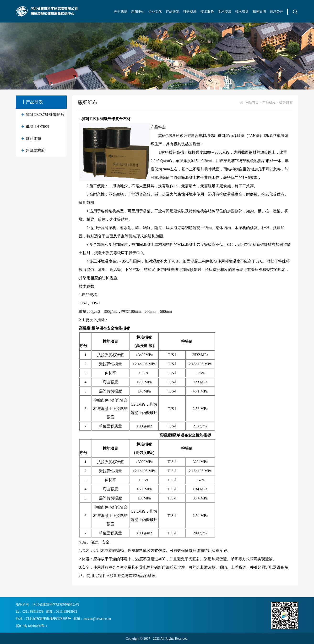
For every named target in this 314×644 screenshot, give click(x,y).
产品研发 (173, 12)
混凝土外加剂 (37, 126)
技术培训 (242, 12)
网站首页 (252, 103)
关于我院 (120, 12)
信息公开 (276, 12)
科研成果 (190, 12)
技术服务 (207, 12)
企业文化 (155, 12)
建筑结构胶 (35, 150)
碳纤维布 (33, 138)
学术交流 (225, 12)
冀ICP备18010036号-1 (31, 626)
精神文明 (259, 12)
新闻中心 (138, 12)
